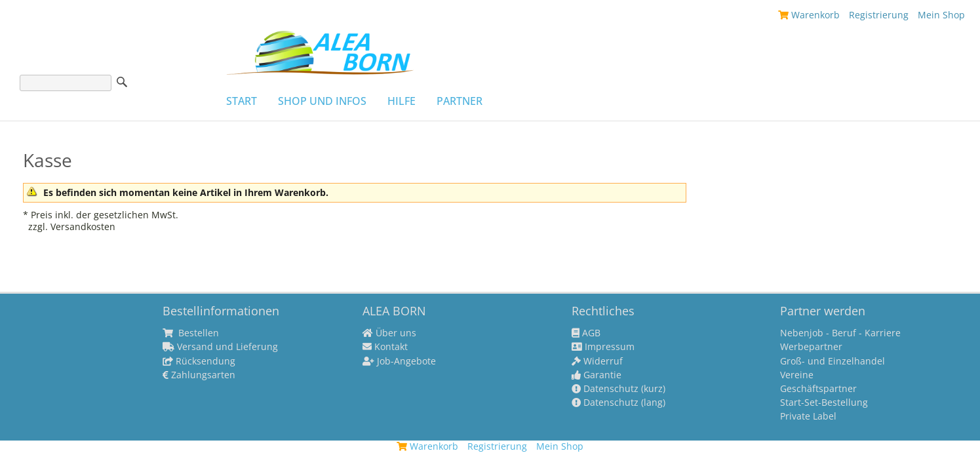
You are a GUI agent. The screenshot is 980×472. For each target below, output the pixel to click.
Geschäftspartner (818, 389)
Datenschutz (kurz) (618, 389)
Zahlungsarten (199, 375)
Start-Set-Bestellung (824, 403)
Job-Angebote (399, 361)
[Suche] (66, 83)
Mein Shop (941, 15)
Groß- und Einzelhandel (833, 361)
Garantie (597, 375)
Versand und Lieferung (220, 347)
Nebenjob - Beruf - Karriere (840, 333)
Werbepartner (811, 347)
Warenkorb (809, 15)
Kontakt (385, 347)
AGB (586, 333)
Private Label (808, 416)
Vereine (797, 375)
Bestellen (191, 333)
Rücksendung (199, 361)
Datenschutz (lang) (618, 403)
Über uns (389, 333)
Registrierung (879, 15)
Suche (122, 82)
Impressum (603, 347)
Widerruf (597, 361)
